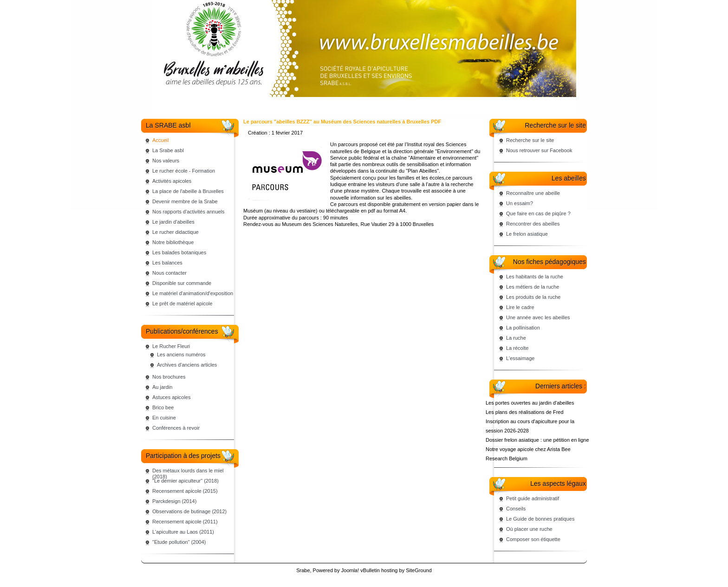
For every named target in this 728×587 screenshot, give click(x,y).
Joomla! (350, 570)
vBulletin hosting (379, 570)
